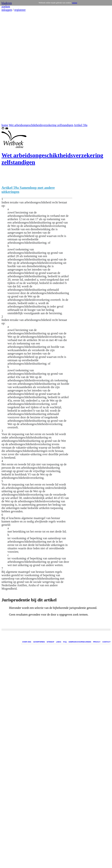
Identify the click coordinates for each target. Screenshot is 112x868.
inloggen (7, 10)
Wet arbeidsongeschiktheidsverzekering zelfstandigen (41, 125)
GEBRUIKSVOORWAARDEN (80, 642)
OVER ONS (27, 642)
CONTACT (106, 642)
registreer (20, 10)
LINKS (59, 642)
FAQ (65, 642)
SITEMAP (50, 642)
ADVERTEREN (39, 642)
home (5, 125)
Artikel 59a (81, 125)
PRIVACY (97, 642)
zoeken (6, 6)
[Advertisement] (13, 68)
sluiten (75, 3)
